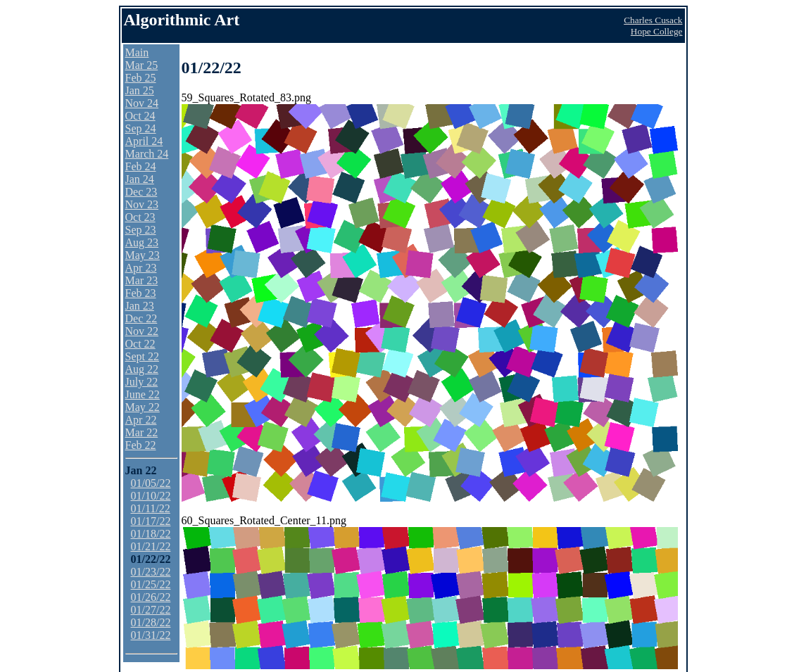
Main (137, 52)
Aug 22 (142, 369)
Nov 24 (142, 103)
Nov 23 (142, 204)
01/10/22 (151, 496)
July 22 (142, 382)
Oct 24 (140, 116)
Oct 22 (140, 344)
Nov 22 (142, 331)
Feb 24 (141, 166)
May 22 (143, 407)
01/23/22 (151, 572)
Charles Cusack (653, 20)
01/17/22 (151, 521)
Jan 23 (140, 306)
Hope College (657, 31)
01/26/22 (151, 597)
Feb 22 (141, 445)
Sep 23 (141, 230)
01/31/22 (151, 635)
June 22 (143, 394)
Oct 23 (140, 217)
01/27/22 (151, 610)
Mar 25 (142, 65)
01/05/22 (151, 483)
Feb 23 (141, 293)
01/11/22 (151, 508)
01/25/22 (151, 584)
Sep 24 (141, 128)
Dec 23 (141, 192)
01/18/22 (151, 534)
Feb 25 (141, 78)
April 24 (144, 141)
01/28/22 (151, 622)
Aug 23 (142, 242)
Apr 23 (141, 268)
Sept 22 (142, 356)
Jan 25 (140, 90)
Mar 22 (142, 432)
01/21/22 (151, 546)
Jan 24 (140, 179)
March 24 (147, 154)
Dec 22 (141, 318)
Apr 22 (141, 420)
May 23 (143, 255)
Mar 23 (142, 280)
